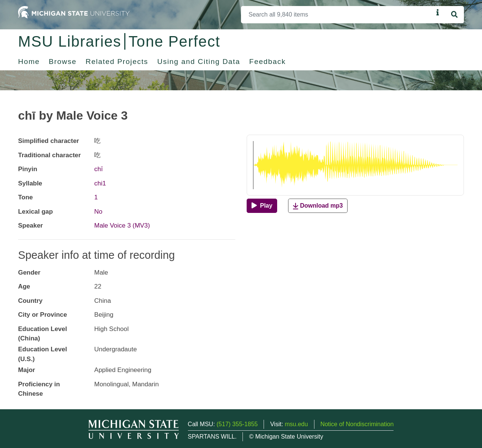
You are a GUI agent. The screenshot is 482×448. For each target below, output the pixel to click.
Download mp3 (318, 206)
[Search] (337, 15)
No (98, 212)
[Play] (262, 206)
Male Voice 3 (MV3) (122, 226)
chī (98, 169)
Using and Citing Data (199, 62)
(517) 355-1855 (237, 424)
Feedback (268, 62)
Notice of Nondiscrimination (357, 424)
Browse (63, 62)
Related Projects (117, 62)
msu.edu (296, 424)
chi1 (100, 183)
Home (29, 62)
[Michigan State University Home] (74, 12)
